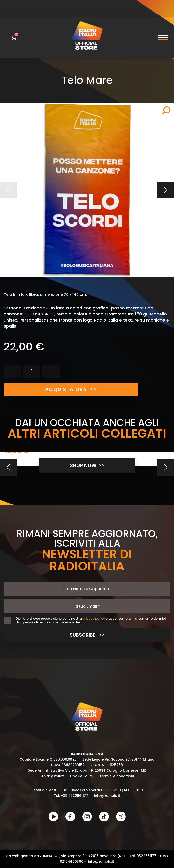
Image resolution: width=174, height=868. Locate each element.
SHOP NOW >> (87, 465)
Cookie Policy (82, 776)
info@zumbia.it (107, 796)
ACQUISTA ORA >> (71, 389)
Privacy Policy (52, 776)
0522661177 (146, 856)
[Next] (166, 467)
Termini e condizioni (117, 776)
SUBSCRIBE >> (87, 635)
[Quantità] (32, 371)
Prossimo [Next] (166, 190)
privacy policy (94, 619)
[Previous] (8, 467)
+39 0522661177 (74, 796)
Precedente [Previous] (8, 190)
